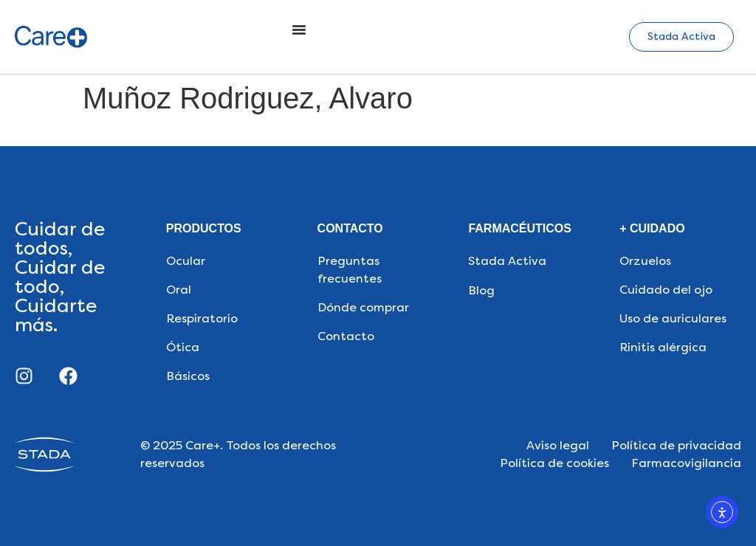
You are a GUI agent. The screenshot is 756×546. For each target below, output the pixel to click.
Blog (481, 290)
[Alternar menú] (299, 30)
